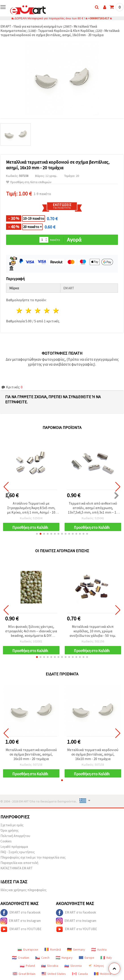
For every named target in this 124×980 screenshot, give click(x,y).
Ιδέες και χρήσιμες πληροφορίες (24, 890)
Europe (87, 958)
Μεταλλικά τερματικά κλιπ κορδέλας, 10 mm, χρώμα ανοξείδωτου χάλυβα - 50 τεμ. (93, 631)
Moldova (103, 974)
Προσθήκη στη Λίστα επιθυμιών (29, 182)
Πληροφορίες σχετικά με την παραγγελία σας (33, 857)
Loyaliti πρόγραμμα (14, 847)
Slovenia (73, 966)
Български (28, 949)
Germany (76, 949)
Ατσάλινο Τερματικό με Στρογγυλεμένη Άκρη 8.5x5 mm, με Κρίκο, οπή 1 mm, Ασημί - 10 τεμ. (31, 508)
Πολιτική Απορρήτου (15, 836)
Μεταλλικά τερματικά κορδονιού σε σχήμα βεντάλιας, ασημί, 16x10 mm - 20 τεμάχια (31, 754)
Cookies (6, 841)
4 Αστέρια (47, 311)
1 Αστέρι (20, 311)
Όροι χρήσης (10, 830)
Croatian (21, 958)
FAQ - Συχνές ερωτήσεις (18, 852)
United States (54, 974)
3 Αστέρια (38, 311)
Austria (99, 949)
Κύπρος (96, 966)
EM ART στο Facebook (20, 913)
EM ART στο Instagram (21, 921)
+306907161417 (99, 18)
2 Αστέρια (29, 311)
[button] (37, 534)
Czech (42, 958)
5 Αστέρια (56, 311)
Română (53, 949)
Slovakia (50, 966)
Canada (80, 974)
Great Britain (24, 974)
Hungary (64, 958)
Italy (106, 958)
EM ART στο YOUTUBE (21, 929)
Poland (27, 966)
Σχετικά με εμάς (12, 825)
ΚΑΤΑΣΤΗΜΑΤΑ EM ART (17, 868)
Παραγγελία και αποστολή (19, 863)
